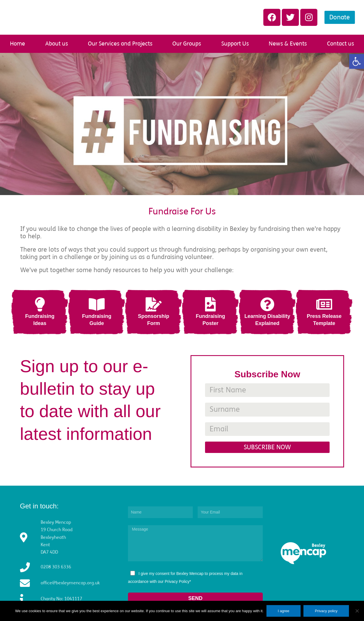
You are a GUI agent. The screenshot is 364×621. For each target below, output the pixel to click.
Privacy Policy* (178, 581)
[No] (357, 611)
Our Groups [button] (187, 44)
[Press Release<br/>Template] (324, 304)
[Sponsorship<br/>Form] (154, 304)
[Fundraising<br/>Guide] (97, 304)
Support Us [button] (235, 44)
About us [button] (57, 44)
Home (17, 44)
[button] (357, 61)
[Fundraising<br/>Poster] (210, 304)
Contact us (341, 44)
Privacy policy (326, 611)
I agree (284, 611)
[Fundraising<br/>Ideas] (40, 304)
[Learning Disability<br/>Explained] (267, 304)
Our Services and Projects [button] (120, 44)
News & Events (288, 44)
